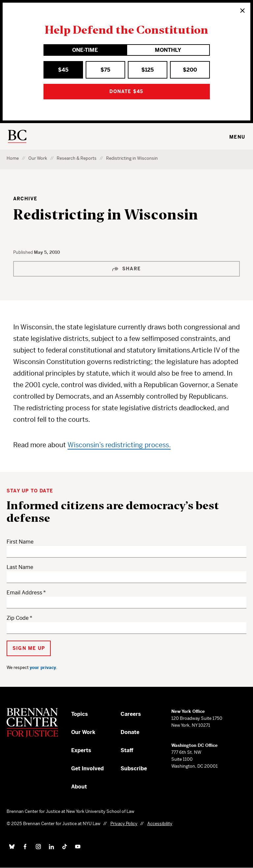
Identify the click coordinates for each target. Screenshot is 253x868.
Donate (130, 732)
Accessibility (160, 824)
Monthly (168, 50)
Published (24, 252)
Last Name (20, 567)
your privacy (43, 668)
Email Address (24, 593)
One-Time (85, 50)
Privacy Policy (124, 824)
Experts (81, 750)
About (79, 787)
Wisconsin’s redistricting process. (119, 445)
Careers (131, 714)
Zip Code (18, 618)
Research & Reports (77, 158)
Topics (80, 714)
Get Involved (87, 768)
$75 (105, 70)
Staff (127, 750)
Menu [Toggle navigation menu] (237, 137)
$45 (63, 70)
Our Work (38, 158)
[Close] (242, 11)
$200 (190, 70)
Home (13, 158)
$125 (148, 70)
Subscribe (134, 768)
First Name (20, 542)
